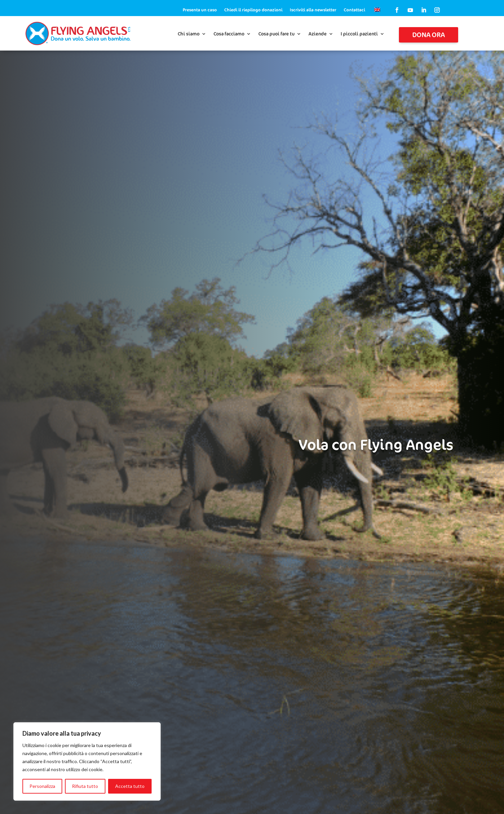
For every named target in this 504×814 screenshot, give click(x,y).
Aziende (318, 34)
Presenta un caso (200, 10)
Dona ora (429, 35)
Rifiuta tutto (85, 786)
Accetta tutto (130, 786)
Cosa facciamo (229, 34)
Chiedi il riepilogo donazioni (253, 10)
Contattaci (354, 10)
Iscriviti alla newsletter (313, 10)
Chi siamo (189, 34)
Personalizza (42, 786)
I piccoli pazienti (359, 34)
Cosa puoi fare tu (276, 34)
